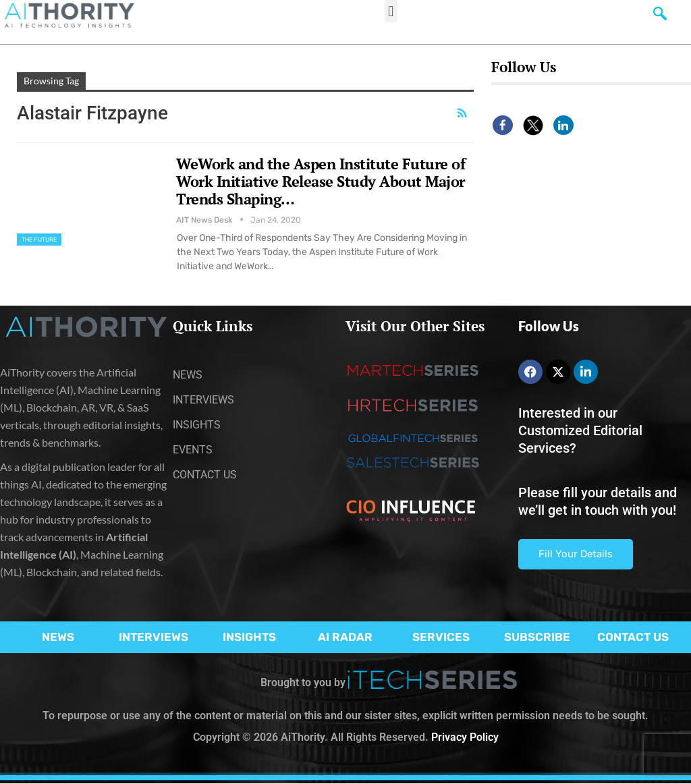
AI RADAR (345, 637)
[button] (391, 11)
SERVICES (441, 637)
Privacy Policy (465, 737)
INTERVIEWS (154, 637)
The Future (39, 240)
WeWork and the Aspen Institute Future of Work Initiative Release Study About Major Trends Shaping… (321, 181)
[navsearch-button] (660, 17)
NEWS (58, 637)
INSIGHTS (249, 637)
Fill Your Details (576, 554)
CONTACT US (633, 637)
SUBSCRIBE (537, 637)
